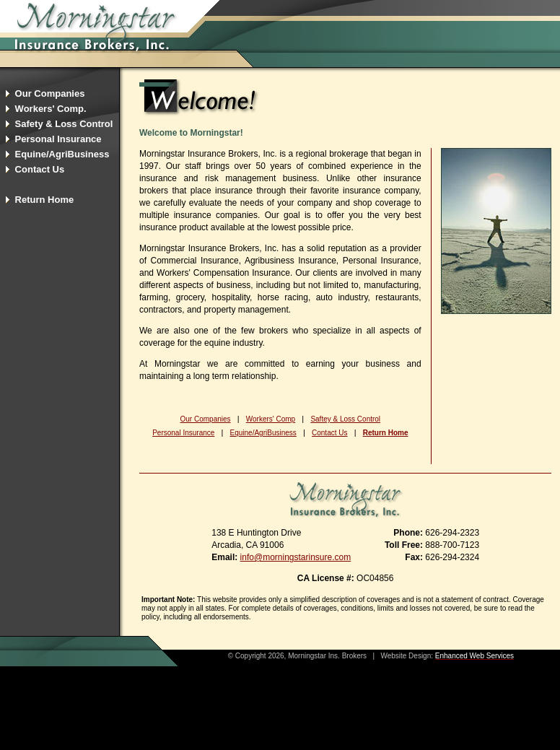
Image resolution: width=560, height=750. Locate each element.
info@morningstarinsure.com (296, 557)
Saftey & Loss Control (345, 419)
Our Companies (206, 419)
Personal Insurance (183, 433)
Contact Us (329, 433)
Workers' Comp (271, 419)
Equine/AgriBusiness (263, 433)
